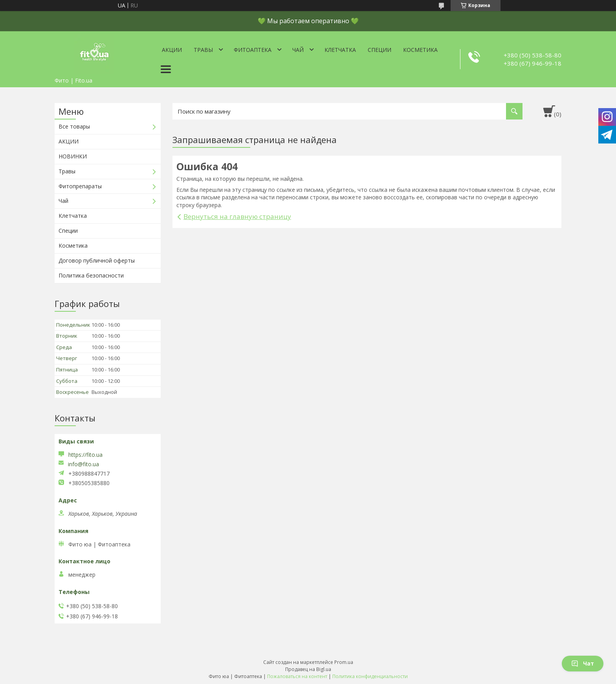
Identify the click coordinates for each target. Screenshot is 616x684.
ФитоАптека (253, 50)
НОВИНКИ (73, 156)
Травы (203, 50)
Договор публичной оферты (97, 260)
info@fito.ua (83, 464)
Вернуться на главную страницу (237, 216)
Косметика (420, 50)
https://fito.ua (85, 455)
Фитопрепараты (80, 186)
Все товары (74, 126)
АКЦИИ (69, 141)
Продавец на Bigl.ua (308, 669)
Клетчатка (340, 50)
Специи (379, 50)
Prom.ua (344, 662)
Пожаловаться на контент (297, 676)
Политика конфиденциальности (370, 676)
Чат (583, 663)
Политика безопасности (91, 275)
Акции (172, 50)
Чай (298, 50)
